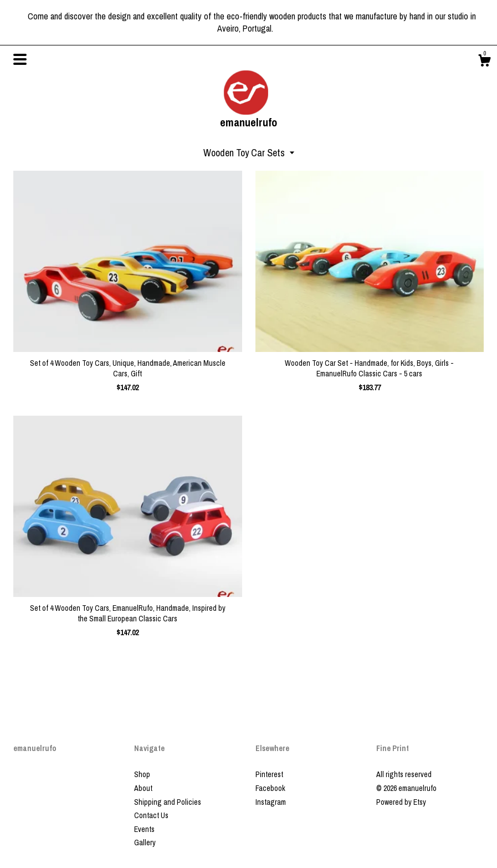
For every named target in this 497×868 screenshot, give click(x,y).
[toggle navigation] (20, 59)
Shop (142, 774)
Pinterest (269, 774)
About (143, 788)
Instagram (271, 802)
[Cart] (484, 62)
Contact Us (151, 815)
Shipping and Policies (168, 802)
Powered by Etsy (401, 802)
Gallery (145, 843)
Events (144, 829)
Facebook (270, 788)
